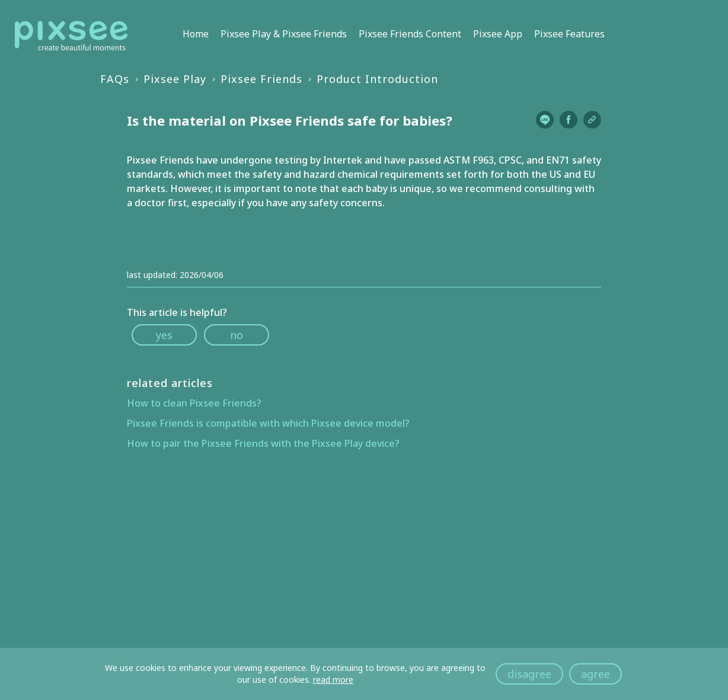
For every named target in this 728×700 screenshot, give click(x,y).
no (237, 335)
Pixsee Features (569, 34)
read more (333, 680)
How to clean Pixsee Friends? (194, 403)
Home (196, 34)
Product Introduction (377, 79)
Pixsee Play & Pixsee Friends (284, 34)
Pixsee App (498, 34)
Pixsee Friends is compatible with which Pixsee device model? (268, 423)
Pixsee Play (175, 79)
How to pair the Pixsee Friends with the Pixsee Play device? (263, 443)
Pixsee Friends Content (410, 34)
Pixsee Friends (261, 79)
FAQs (115, 79)
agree (596, 674)
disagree (529, 674)
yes (164, 335)
